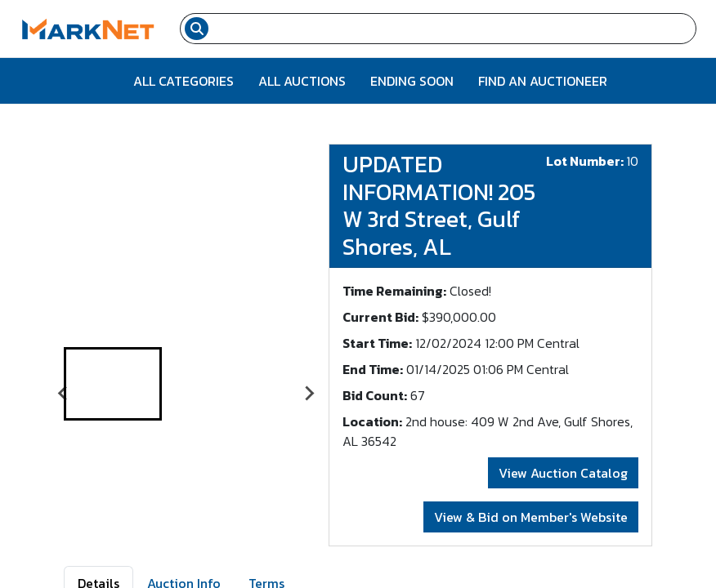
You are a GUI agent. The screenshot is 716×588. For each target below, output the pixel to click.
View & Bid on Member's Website (531, 517)
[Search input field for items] (454, 29)
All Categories (183, 81)
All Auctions (302, 81)
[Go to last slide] (64, 394)
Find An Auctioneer (543, 81)
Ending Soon (412, 81)
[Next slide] (309, 394)
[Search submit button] (197, 29)
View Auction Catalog (563, 473)
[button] (113, 384)
